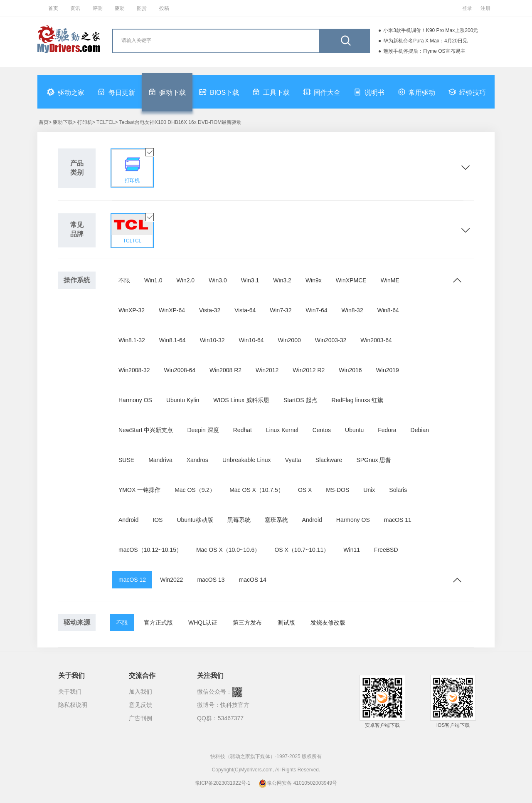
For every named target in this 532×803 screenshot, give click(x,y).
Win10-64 (251, 340)
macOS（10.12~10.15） (150, 550)
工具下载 (271, 92)
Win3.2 (282, 280)
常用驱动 (416, 92)
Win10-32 (212, 340)
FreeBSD (386, 550)
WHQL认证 (203, 623)
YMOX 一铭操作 (139, 490)
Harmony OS (135, 400)
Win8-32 (352, 310)
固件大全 (322, 92)
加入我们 (140, 692)
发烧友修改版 (328, 623)
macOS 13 (211, 580)
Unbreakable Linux (247, 460)
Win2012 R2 (309, 370)
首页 (53, 8)
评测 (98, 8)
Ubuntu (354, 430)
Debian (420, 430)
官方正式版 (158, 623)
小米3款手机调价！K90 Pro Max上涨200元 (431, 30)
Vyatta (293, 460)
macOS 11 (398, 520)
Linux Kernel (282, 430)
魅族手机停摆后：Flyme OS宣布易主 (424, 51)
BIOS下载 (219, 92)
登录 (467, 8)
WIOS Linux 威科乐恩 (241, 400)
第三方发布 (247, 623)
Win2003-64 (376, 340)
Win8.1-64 (172, 340)
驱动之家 (66, 92)
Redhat (243, 430)
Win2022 (171, 580)
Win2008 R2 (225, 370)
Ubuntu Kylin (183, 400)
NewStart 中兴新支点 (146, 430)
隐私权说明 (73, 705)
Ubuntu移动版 (195, 520)
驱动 (120, 8)
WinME (390, 280)
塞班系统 (276, 520)
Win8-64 (388, 310)
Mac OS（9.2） (195, 490)
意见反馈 (140, 705)
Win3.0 (218, 280)
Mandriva (160, 460)
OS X (305, 490)
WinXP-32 (132, 310)
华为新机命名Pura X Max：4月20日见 (425, 41)
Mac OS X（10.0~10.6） (228, 550)
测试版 (286, 623)
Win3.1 (250, 280)
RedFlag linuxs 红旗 (358, 400)
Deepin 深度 (203, 430)
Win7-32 (281, 310)
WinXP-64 (172, 310)
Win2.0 (186, 280)
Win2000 (289, 340)
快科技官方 (235, 705)
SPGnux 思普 (374, 460)
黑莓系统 (239, 520)
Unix (369, 490)
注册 (485, 8)
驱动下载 (167, 92)
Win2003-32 (331, 340)
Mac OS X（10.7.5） (257, 490)
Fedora (387, 430)
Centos (322, 430)
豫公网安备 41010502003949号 (298, 783)
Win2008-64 (180, 370)
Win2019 (388, 370)
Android (128, 520)
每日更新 (116, 92)
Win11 (352, 550)
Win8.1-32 (132, 340)
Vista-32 (210, 310)
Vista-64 (245, 310)
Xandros (197, 460)
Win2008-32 (134, 370)
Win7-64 (316, 310)
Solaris (398, 490)
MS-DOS (337, 490)
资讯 (75, 8)
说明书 (369, 92)
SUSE (126, 460)
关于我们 (70, 692)
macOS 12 (132, 580)
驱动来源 (77, 622)
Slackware (329, 460)
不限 (124, 280)
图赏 (142, 8)
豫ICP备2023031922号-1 (223, 783)
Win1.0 (153, 280)
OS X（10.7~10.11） (302, 550)
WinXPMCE (351, 280)
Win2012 (267, 370)
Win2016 (350, 370)
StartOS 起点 (300, 400)
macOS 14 (253, 580)
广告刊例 (140, 718)
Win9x (314, 280)
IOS (158, 520)
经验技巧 (467, 92)
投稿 (164, 8)
